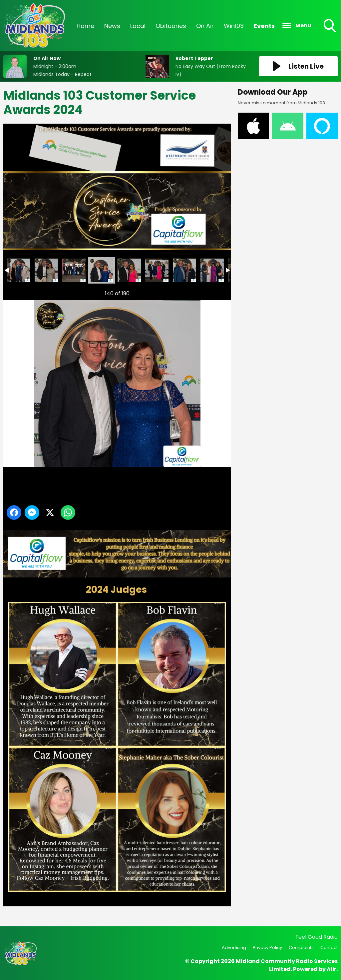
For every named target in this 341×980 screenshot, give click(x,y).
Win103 (234, 26)
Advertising (234, 948)
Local (138, 26)
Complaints (301, 948)
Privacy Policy (267, 948)
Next (215, 292)
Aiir (332, 969)
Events (264, 26)
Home (85, 26)
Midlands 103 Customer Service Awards (19, 270)
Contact (329, 948)
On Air (205, 26)
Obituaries (171, 26)
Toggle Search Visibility (330, 26)
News (112, 26)
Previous (17, 292)
